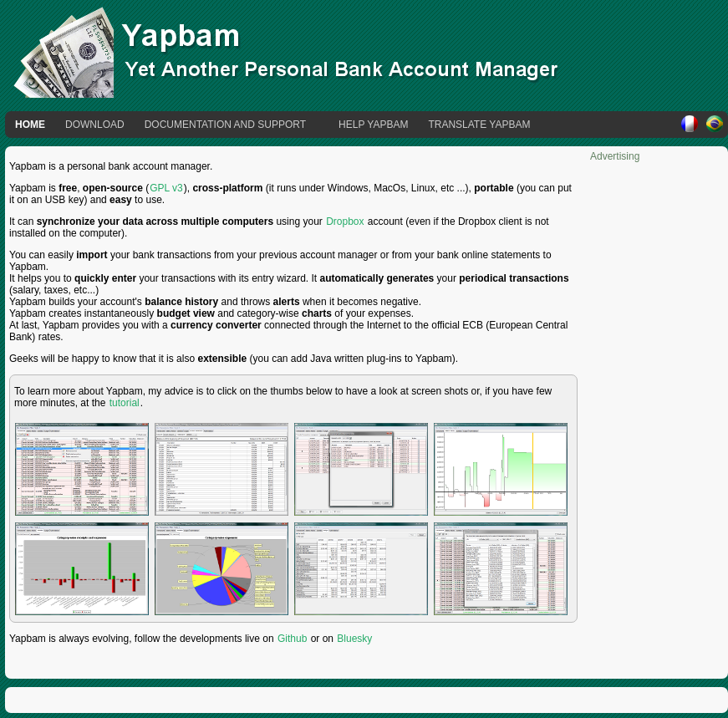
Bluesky (354, 639)
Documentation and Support (225, 125)
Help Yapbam (373, 125)
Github (292, 639)
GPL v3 (166, 188)
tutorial (125, 403)
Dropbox (345, 222)
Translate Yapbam (479, 125)
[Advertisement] (657, 413)
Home (30, 125)
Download (95, 125)
